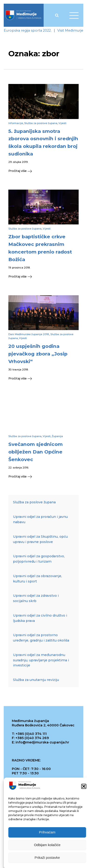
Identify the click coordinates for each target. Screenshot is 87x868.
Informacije (16, 123)
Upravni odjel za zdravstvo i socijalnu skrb (36, 598)
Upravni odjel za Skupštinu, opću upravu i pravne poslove (40, 539)
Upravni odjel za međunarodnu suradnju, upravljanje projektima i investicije (41, 660)
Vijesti (62, 123)
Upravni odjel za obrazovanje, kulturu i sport (37, 579)
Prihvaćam (47, 839)
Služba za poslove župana (41, 123)
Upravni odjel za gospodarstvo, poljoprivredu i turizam (39, 559)
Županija (57, 436)
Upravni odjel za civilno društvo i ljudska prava (40, 618)
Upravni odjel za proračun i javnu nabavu (40, 519)
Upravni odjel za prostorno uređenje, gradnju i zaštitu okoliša (41, 638)
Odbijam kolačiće (47, 852)
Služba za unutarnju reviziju (36, 680)
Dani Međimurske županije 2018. (29, 334)
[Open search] (57, 15)
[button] (84, 793)
